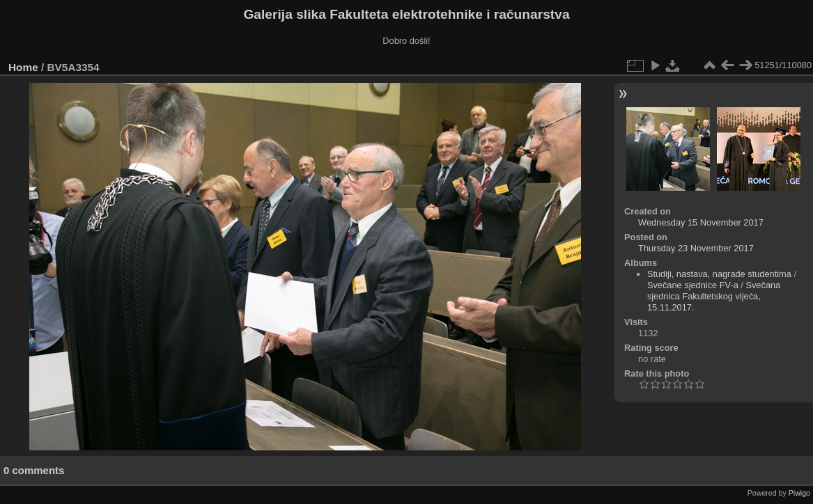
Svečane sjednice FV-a (693, 285)
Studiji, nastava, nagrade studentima (719, 274)
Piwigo (799, 493)
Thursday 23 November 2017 (696, 248)
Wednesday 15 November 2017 (701, 222)
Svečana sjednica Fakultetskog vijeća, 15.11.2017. (714, 296)
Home (23, 67)
